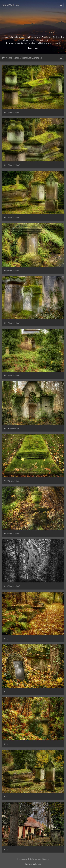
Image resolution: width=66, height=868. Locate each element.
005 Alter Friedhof (12, 323)
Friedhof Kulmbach (32, 58)
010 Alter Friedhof (12, 586)
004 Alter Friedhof (12, 270)
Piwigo (38, 864)
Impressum (22, 859)
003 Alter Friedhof (12, 218)
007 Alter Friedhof (12, 428)
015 (6, 849)
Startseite (3, 58)
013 (6, 744)
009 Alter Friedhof (12, 533)
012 (6, 691)
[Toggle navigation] (61, 5)
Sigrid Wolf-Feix (11, 5)
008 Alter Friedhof (12, 481)
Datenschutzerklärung (39, 859)
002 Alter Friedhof (12, 165)
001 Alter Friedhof (12, 112)
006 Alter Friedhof (12, 376)
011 (6, 639)
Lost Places (13, 58)
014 (6, 797)
